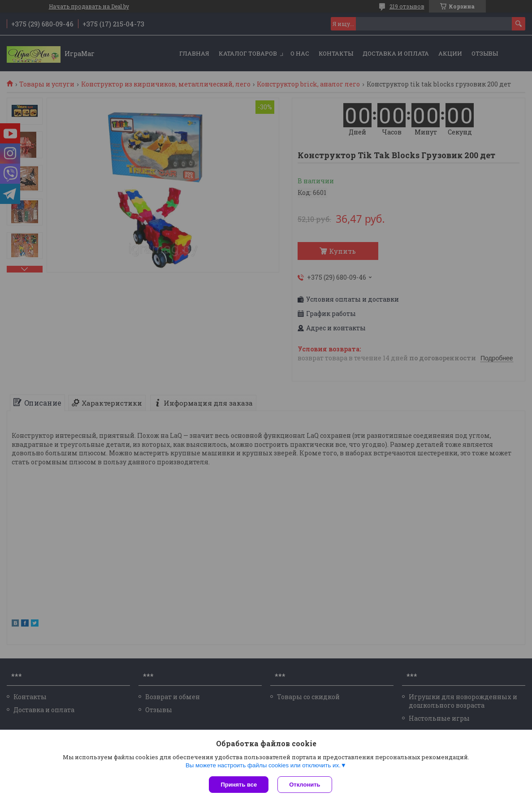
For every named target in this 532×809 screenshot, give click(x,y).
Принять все (239, 785)
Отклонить (305, 785)
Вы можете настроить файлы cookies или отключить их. (263, 765)
